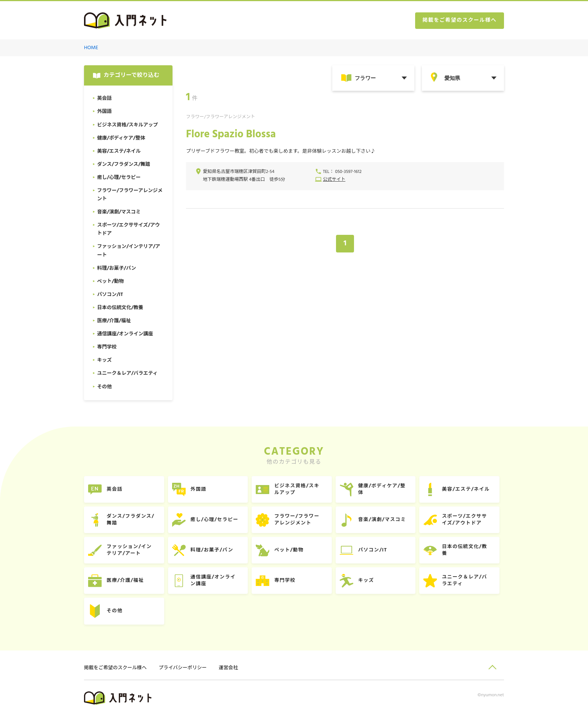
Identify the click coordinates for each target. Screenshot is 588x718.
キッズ (370, 582)
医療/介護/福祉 (126, 582)
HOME (91, 48)
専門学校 (287, 582)
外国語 (200, 490)
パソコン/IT (376, 551)
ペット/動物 (292, 551)
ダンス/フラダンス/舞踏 (131, 520)
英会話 (115, 490)
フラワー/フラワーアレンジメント (300, 520)
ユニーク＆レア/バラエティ (469, 582)
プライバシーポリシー (184, 670)
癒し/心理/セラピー (216, 520)
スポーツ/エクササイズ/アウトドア (469, 520)
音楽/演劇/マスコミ (386, 520)
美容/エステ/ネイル (470, 490)
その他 (115, 613)
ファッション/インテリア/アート (130, 551)
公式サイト (334, 180)
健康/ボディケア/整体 (385, 490)
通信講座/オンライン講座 (215, 582)
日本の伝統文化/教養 (469, 551)
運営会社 (230, 670)
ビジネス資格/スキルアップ (300, 490)
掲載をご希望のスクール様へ (459, 21)
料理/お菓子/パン (214, 551)
